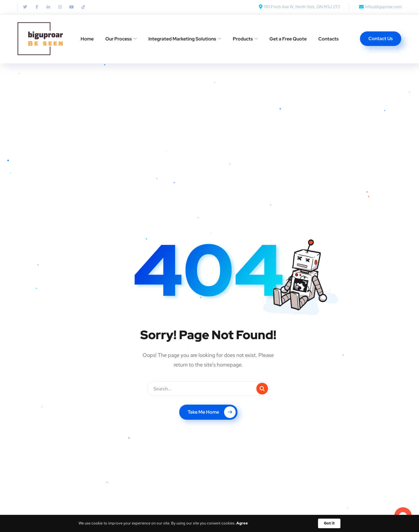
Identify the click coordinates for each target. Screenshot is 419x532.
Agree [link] (242, 523)
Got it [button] (329, 523)
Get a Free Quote (288, 39)
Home (87, 39)
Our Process (119, 39)
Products (243, 39)
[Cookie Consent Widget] (210, 523)
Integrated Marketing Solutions (182, 39)
